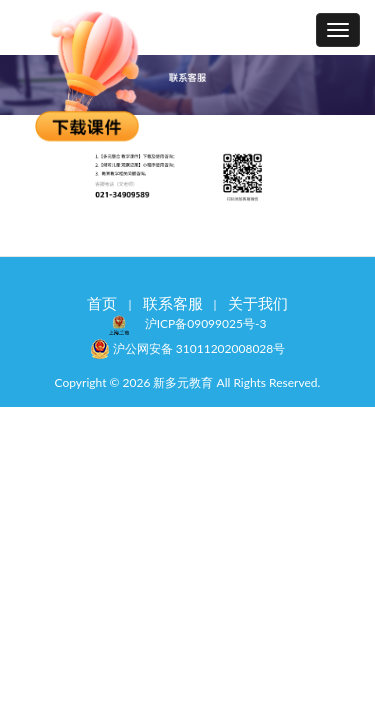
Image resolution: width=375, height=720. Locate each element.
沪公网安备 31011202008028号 (188, 347)
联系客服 (173, 303)
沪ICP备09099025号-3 (206, 323)
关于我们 (258, 303)
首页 (102, 303)
